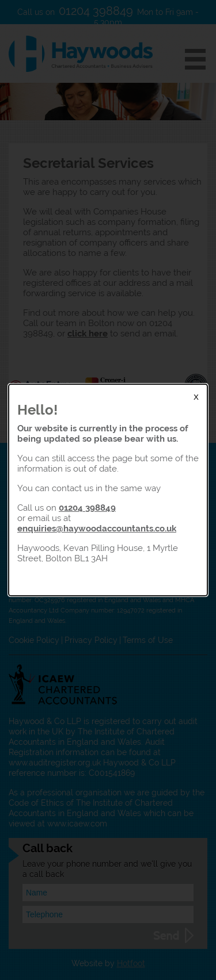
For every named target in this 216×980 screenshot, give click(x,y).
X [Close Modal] (196, 397)
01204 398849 (87, 508)
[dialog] (108, 490)
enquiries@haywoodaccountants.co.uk (97, 528)
